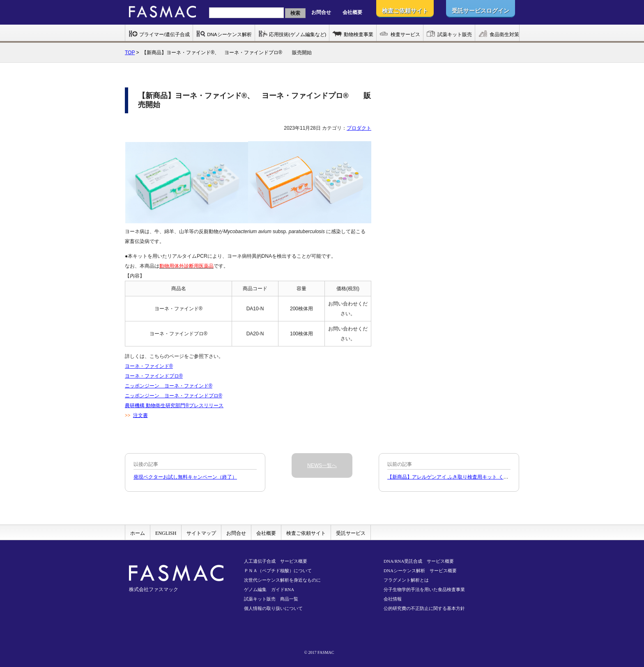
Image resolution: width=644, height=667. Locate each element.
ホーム (138, 533)
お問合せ (321, 12)
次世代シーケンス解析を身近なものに (282, 580)
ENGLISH (166, 533)
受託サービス (351, 533)
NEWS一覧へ (322, 465)
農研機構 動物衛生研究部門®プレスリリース (174, 406)
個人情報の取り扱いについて (273, 608)
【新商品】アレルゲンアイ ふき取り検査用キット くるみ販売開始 (460, 477)
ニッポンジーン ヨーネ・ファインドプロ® (174, 396)
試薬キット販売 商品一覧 (271, 599)
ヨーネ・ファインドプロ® (154, 376)
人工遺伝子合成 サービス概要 (276, 561)
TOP (130, 53)
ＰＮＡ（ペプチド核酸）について (278, 571)
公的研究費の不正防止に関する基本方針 (424, 608)
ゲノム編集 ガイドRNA (269, 589)
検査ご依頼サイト (306, 533)
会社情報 (393, 599)
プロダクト (359, 128)
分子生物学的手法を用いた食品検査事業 (424, 589)
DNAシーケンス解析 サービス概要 (420, 571)
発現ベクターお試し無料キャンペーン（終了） (185, 477)
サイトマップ (201, 533)
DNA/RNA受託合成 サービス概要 (419, 561)
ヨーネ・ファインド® (149, 366)
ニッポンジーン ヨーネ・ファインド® (169, 386)
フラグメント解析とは (406, 580)
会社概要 (352, 12)
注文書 (140, 415)
